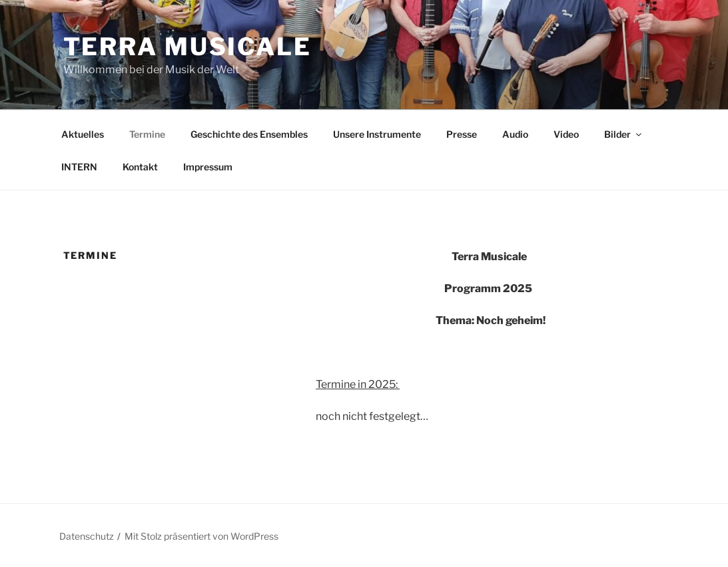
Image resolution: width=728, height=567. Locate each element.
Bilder (624, 134)
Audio (515, 134)
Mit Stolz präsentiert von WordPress (201, 536)
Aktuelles (83, 134)
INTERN (79, 167)
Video (566, 134)
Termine (147, 134)
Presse (462, 134)
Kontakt (140, 167)
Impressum (208, 167)
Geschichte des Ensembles (249, 134)
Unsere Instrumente (377, 134)
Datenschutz (87, 536)
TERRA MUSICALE (187, 47)
